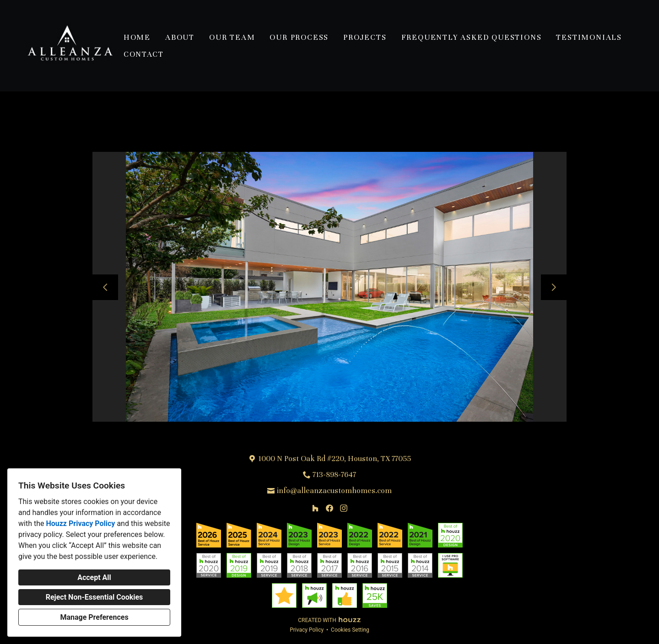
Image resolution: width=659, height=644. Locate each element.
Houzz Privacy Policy (80, 523)
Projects (365, 37)
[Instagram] (343, 508)
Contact (144, 54)
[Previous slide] (105, 287)
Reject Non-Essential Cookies (95, 597)
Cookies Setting (350, 630)
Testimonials (589, 37)
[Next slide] (554, 287)
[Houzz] (316, 508)
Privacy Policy (307, 630)
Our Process (299, 37)
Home (137, 37)
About (180, 37)
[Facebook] (329, 508)
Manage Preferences (94, 617)
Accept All (94, 577)
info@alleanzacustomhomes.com (334, 491)
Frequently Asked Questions (472, 37)
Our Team (232, 37)
